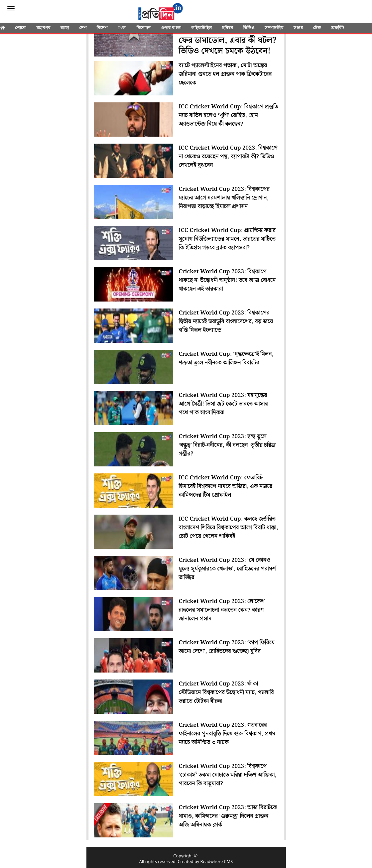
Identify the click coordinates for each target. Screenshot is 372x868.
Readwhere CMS (217, 862)
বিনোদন (144, 28)
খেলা (122, 28)
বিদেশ (102, 28)
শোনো (21, 28)
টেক (317, 28)
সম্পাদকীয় (274, 28)
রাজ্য (65, 28)
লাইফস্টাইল (202, 28)
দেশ (83, 28)
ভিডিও (249, 28)
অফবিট (337, 28)
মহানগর (44, 28)
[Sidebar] (11, 9)
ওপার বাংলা (171, 28)
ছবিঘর (228, 28)
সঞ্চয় (298, 28)
